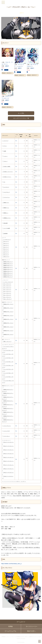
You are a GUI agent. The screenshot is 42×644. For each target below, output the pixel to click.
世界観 (10, 626)
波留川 (7, 66)
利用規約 (3, 637)
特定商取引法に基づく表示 (22, 637)
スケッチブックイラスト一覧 (21, 118)
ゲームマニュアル (10, 631)
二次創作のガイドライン (33, 637)
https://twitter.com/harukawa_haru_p (11, 564)
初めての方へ (31, 631)
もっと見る (21, 113)
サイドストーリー (32, 626)
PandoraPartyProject (21, 2)
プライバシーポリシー (11, 637)
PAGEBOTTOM (40, 641)
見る (16, 141)
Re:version (23, 639)
